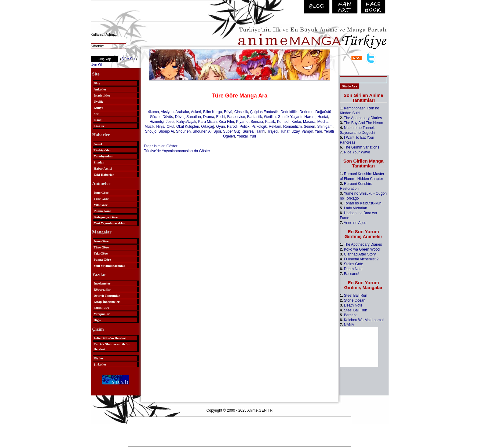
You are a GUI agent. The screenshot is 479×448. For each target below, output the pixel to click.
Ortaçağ (208, 127)
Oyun (221, 127)
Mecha (323, 122)
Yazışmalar (102, 314)
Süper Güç (232, 131)
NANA (349, 325)
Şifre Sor (128, 59)
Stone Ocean (355, 300)
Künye (99, 108)
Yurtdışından (103, 156)
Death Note (353, 269)
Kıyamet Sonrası (250, 122)
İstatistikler (102, 95)
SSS (97, 114)
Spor (217, 131)
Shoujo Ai (166, 131)
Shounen (183, 131)
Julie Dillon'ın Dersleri (110, 338)
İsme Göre (101, 193)
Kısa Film (226, 122)
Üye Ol (96, 65)
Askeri (196, 112)
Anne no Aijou (355, 223)
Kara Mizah (208, 122)
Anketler (100, 89)
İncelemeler (102, 283)
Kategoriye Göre (106, 217)
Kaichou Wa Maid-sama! (364, 320)
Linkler (99, 126)
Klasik (270, 122)
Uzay (295, 131)
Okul (171, 127)
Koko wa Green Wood (362, 249)
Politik (244, 127)
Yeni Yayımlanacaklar (110, 223)
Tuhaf (285, 131)
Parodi (232, 127)
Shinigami (325, 127)
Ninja (160, 127)
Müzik (149, 127)
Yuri (253, 136)
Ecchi (221, 117)
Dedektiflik (289, 112)
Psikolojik (259, 127)
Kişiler (99, 358)
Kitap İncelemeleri (107, 302)
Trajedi (273, 131)
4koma (153, 112)
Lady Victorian (356, 208)
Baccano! (352, 274)
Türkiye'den (103, 150)
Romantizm (293, 127)
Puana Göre (102, 211)
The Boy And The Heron (364, 123)
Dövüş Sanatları (188, 117)
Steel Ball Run (356, 296)
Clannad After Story (360, 254)
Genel (98, 144)
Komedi (283, 122)
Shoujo (151, 131)
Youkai (242, 136)
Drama (209, 117)
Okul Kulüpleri (188, 127)
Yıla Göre (101, 205)
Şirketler (100, 364)
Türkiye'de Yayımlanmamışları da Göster (177, 151)
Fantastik (255, 117)
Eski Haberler (104, 174)
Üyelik (99, 101)
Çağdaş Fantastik (264, 112)
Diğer (98, 320)
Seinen (309, 127)
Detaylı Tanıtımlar (107, 296)
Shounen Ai (202, 131)
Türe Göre (101, 199)
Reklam (275, 127)
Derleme (306, 112)
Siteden (99, 162)
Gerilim (270, 117)
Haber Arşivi (103, 168)
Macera (309, 122)
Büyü (228, 112)
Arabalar (182, 112)
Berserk (350, 315)
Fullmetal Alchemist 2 (361, 259)
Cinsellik (241, 112)
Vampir (307, 131)
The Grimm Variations (362, 147)
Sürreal (249, 131)
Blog (97, 83)
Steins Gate (354, 264)
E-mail (99, 120)
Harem (310, 117)
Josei (170, 122)
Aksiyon (167, 112)
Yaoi (318, 131)
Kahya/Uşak (186, 122)
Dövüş (168, 117)
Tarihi (261, 131)
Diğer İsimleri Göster (161, 146)
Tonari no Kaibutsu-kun (363, 203)
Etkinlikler (102, 308)
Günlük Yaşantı (290, 117)
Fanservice (236, 117)
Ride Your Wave (357, 152)
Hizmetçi (157, 122)
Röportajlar (102, 289)
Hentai (323, 117)
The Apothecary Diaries (363, 118)
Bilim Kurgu (212, 112)
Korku (296, 122)
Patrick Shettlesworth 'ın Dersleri (112, 347)
